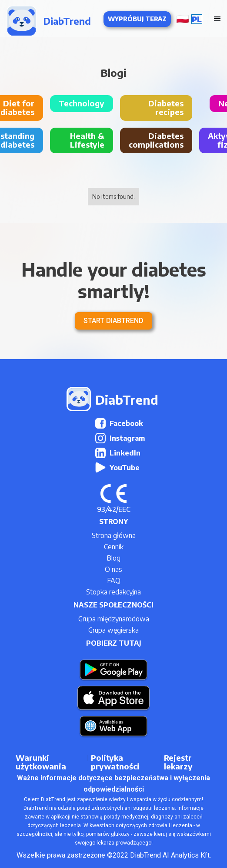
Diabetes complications (156, 140)
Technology (82, 103)
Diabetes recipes (166, 107)
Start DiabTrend (113, 321)
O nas (113, 569)
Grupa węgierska (113, 630)
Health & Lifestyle (87, 140)
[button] (191, 19)
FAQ (114, 581)
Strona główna (114, 535)
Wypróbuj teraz (137, 19)
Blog (113, 558)
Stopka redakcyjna (113, 592)
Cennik (114, 547)
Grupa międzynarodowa (114, 619)
